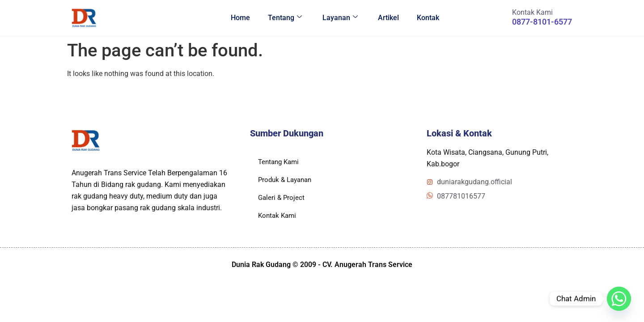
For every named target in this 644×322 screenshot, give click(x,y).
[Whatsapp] (619, 299)
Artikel (388, 18)
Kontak (428, 18)
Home (240, 18)
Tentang (284, 18)
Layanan (340, 18)
